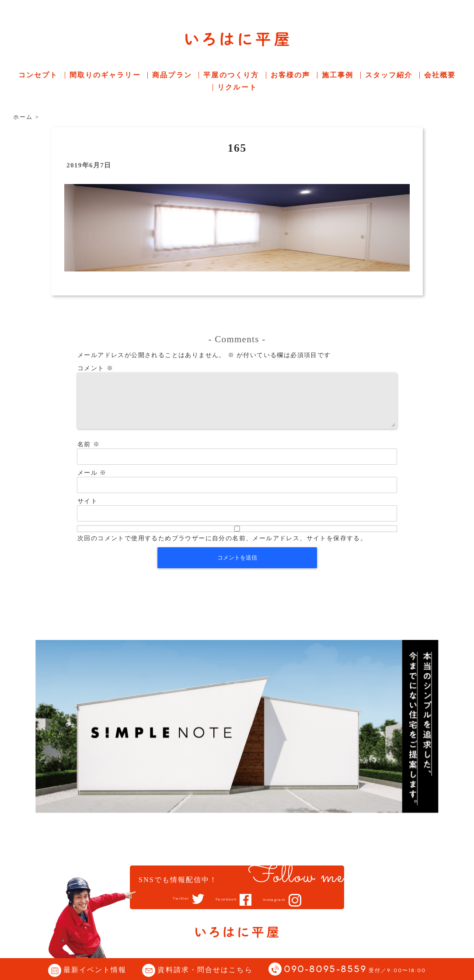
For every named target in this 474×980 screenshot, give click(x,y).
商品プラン (172, 75)
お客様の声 (291, 75)
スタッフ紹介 (389, 75)
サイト (87, 512)
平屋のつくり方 (231, 75)
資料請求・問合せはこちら (205, 970)
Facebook (225, 900)
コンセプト (38, 75)
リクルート (237, 87)
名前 (89, 455)
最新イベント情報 (95, 970)
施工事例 (338, 75)
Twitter (169, 899)
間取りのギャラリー (105, 75)
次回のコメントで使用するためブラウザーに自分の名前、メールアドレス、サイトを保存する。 (222, 549)
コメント (95, 368)
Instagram (284, 900)
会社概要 (440, 75)
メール (92, 483)
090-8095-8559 (355, 970)
